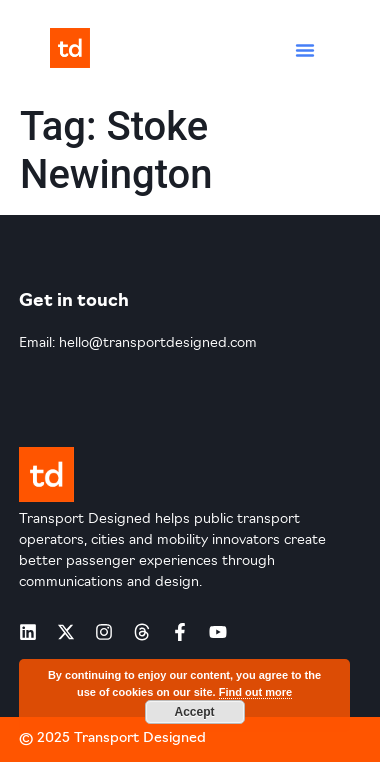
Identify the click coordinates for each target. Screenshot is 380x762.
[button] (305, 50)
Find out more (255, 692)
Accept (194, 712)
